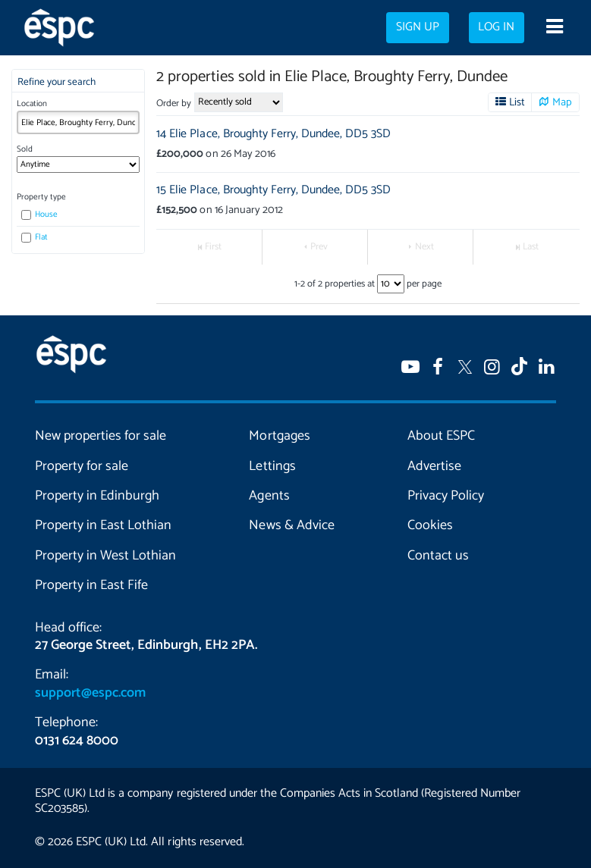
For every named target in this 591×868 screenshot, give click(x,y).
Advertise (434, 466)
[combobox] (78, 122)
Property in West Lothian (105, 556)
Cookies (430, 525)
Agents (269, 496)
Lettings (272, 466)
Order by (174, 103)
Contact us (438, 556)
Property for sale (82, 466)
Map (562, 102)
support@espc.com (90, 693)
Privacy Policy (446, 496)
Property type (41, 197)
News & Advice (291, 525)
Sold (25, 149)
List (517, 102)
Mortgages (279, 436)
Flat (35, 237)
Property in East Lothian (103, 525)
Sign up (418, 27)
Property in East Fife (91, 585)
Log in (496, 27)
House (40, 215)
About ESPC (441, 436)
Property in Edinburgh (97, 496)
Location (32, 104)
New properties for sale (101, 436)
